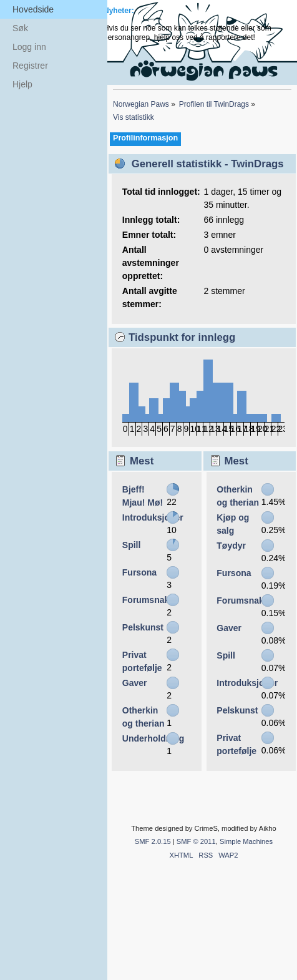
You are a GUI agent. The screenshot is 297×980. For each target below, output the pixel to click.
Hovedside (33, 9)
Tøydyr (231, 546)
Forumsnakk (148, 600)
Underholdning (153, 738)
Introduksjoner (153, 517)
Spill (132, 545)
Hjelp (22, 84)
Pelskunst (143, 627)
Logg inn (29, 47)
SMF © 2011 (196, 841)
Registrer (30, 66)
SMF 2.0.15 (153, 841)
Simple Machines (246, 841)
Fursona (139, 572)
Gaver (135, 683)
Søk (20, 28)
